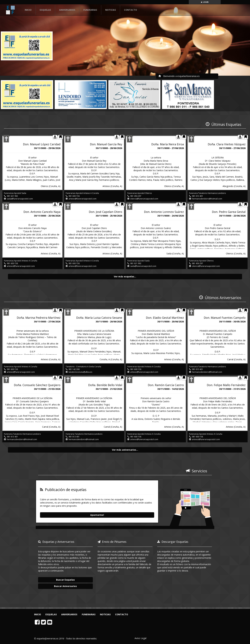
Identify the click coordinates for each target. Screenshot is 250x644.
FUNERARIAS (90, 10)
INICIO (30, 10)
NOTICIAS (111, 10)
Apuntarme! (97, 515)
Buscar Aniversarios (65, 586)
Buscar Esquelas (65, 580)
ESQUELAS (45, 10)
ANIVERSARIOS (67, 10)
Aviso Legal (140, 638)
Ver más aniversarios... (125, 450)
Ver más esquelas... (125, 276)
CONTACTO (131, 10)
